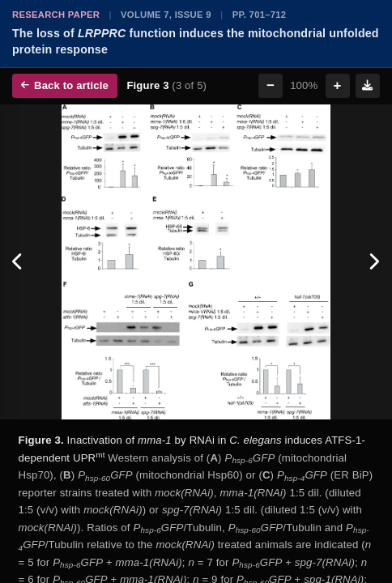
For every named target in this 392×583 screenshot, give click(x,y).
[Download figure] (368, 86)
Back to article (65, 85)
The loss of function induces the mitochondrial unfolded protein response (196, 41)
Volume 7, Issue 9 (166, 15)
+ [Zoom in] (338, 85)
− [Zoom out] (271, 85)
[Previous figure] (18, 262)
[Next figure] (374, 262)
